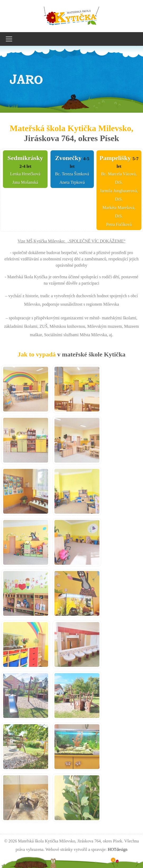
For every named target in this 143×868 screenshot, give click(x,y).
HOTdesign (117, 849)
